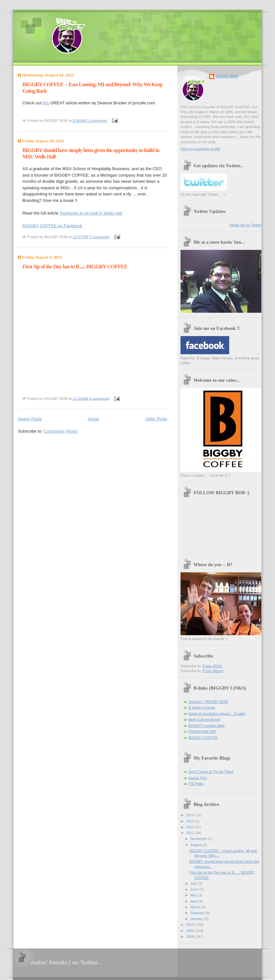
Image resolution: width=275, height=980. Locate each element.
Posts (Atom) (213, 671)
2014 (191, 815)
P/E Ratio (196, 784)
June (195, 889)
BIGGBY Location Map (206, 726)
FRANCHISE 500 (202, 731)
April (194, 901)
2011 (191, 833)
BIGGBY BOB (227, 76)
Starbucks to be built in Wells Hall (91, 213)
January (197, 919)
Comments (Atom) (61, 431)
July (194, 883)
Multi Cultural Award (204, 719)
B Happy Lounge (202, 707)
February (198, 913)
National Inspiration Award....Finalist (217, 714)
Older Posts (156, 419)
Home (94, 419)
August (196, 845)
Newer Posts (30, 419)
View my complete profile (200, 149)
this (46, 103)
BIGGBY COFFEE (203, 738)
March (196, 907)
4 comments (99, 398)
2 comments (97, 121)
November (199, 839)
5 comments (99, 237)
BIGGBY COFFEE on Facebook (52, 226)
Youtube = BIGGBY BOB (208, 702)
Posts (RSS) (212, 666)
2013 (191, 821)
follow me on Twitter (246, 225)
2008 (191, 937)
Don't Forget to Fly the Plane (211, 772)
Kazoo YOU (198, 778)
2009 (191, 931)
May (194, 895)
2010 (191, 925)
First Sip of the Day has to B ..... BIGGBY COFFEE (75, 267)
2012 (191, 827)
